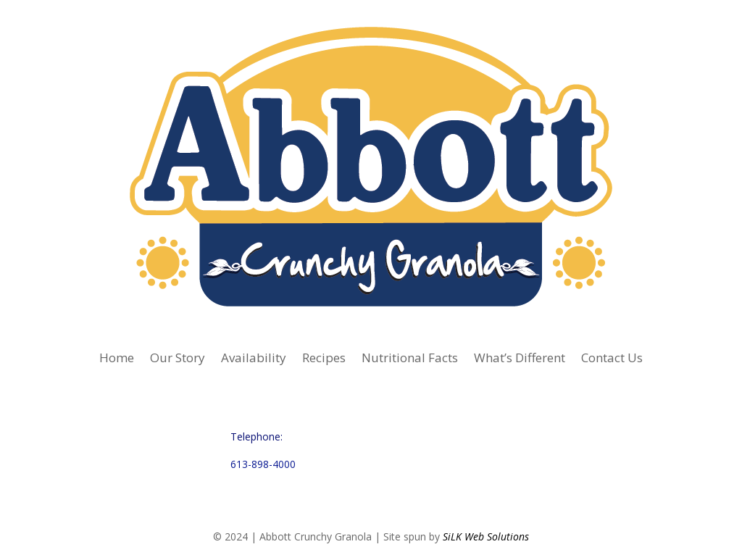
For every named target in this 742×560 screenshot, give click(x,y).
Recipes (324, 359)
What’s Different (520, 359)
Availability (254, 359)
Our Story (178, 359)
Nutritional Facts (410, 359)
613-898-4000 (263, 464)
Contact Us (612, 359)
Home (117, 359)
